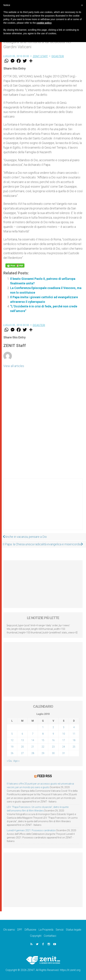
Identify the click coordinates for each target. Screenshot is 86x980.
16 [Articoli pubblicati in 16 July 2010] (53, 740)
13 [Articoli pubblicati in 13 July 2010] (22, 740)
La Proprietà (46, 930)
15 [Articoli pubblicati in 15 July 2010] (43, 740)
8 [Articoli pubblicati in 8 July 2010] (43, 734)
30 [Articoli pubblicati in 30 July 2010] (53, 753)
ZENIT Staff (40, 56)
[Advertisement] (43, 508)
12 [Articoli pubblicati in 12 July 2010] (12, 740)
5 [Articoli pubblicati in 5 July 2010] (12, 734)
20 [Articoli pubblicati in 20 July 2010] (22, 747)
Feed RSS (45, 776)
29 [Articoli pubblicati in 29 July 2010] (43, 753)
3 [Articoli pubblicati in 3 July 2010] (64, 727)
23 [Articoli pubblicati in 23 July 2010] (53, 747)
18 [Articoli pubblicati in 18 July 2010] (74, 740)
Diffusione (30, 930)
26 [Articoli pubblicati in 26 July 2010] (12, 753)
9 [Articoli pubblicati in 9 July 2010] (53, 734)
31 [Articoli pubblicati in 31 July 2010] (64, 753)
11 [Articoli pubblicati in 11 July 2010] (74, 734)
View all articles (14, 366)
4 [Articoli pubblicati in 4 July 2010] (74, 727)
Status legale (74, 930)
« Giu (9, 761)
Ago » (16, 761)
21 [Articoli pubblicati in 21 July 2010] (33, 747)
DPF (20, 930)
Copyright (36, 936)
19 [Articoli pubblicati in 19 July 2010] (12, 747)
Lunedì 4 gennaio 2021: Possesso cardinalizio (31, 830)
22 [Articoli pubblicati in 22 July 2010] (43, 747)
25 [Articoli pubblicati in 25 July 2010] (74, 747)
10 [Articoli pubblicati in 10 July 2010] (64, 734)
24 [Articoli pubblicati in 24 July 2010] (64, 747)
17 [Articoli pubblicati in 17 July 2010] (64, 740)
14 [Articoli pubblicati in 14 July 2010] (33, 740)
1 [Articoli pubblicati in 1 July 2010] (43, 727)
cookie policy (44, 23)
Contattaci (50, 936)
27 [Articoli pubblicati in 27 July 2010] (22, 753)
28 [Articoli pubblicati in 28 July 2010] (33, 753)
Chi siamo (9, 930)
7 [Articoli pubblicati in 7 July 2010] (33, 734)
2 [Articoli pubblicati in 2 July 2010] (53, 727)
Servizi (60, 930)
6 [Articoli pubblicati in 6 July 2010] (22, 734)
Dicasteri (58, 56)
